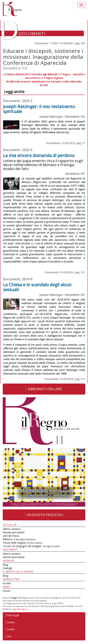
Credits (10, 629)
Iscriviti (7, 583)
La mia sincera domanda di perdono (39, 155)
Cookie (10, 622)
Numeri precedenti (14, 532)
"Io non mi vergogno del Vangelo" (31, 546)
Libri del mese (11, 536)
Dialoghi (8, 568)
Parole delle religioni (22, 543)
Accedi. (44, 85)
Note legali (12, 615)
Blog (5, 565)
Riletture (19, 539)
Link (8, 636)
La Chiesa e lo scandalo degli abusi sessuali (37, 287)
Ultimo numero (12, 529)
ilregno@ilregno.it (20, 609)
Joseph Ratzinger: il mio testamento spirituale (39, 109)
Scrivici (7, 591)
